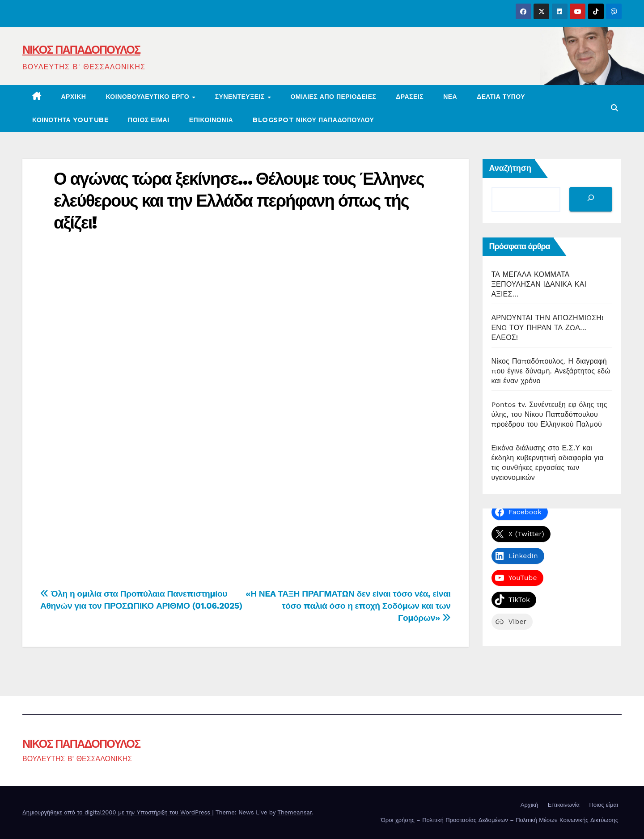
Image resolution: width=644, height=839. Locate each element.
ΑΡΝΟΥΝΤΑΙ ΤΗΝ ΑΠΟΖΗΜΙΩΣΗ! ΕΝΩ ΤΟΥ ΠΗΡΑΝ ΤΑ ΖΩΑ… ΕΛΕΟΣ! (548, 328)
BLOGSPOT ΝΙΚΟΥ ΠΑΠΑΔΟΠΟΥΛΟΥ (313, 120)
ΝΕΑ (450, 97)
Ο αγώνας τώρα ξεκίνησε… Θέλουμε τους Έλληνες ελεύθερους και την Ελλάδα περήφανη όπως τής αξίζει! (239, 201)
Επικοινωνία (564, 805)
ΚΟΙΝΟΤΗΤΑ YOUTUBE (70, 120)
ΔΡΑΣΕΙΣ (410, 97)
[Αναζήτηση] (591, 199)
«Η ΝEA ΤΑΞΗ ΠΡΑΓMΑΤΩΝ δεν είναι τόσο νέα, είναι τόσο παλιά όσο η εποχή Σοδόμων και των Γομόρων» (348, 606)
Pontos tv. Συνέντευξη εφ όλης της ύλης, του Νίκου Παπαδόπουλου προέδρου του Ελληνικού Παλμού (549, 414)
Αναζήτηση (511, 168)
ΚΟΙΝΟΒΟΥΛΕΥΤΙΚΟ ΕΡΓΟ (148, 97)
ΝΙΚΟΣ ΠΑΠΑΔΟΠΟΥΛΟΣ (81, 50)
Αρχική (74, 97)
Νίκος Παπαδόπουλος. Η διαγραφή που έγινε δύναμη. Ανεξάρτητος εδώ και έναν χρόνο (551, 371)
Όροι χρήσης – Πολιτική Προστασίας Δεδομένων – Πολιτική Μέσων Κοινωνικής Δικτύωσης (500, 820)
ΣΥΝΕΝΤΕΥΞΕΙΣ (241, 97)
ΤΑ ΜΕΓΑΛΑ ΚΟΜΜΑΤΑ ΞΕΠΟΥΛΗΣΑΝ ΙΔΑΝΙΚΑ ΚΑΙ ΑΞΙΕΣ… (539, 284)
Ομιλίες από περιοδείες (333, 97)
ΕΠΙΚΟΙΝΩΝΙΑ (211, 120)
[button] (614, 108)
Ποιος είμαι (149, 120)
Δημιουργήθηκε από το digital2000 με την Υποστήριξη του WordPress (117, 812)
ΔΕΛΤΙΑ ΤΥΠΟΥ (501, 97)
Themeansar (294, 812)
